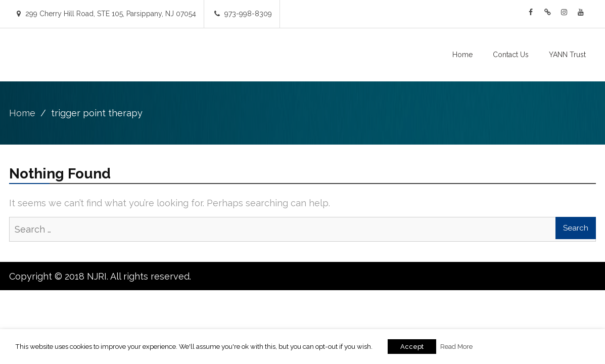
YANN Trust (567, 55)
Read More (456, 346)
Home (462, 55)
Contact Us (511, 55)
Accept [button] (412, 347)
